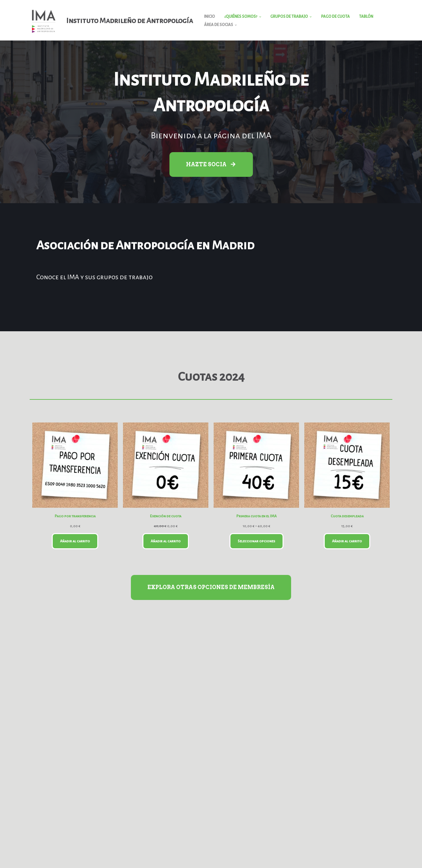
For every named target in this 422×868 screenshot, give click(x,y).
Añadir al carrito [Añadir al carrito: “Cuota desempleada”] (347, 541)
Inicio (210, 17)
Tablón (366, 17)
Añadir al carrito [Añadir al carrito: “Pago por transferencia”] (75, 541)
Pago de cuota (335, 17)
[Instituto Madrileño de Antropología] (108, 21)
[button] (260, 17)
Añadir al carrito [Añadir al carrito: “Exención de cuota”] (166, 541)
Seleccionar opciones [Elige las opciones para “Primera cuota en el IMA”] (256, 541)
